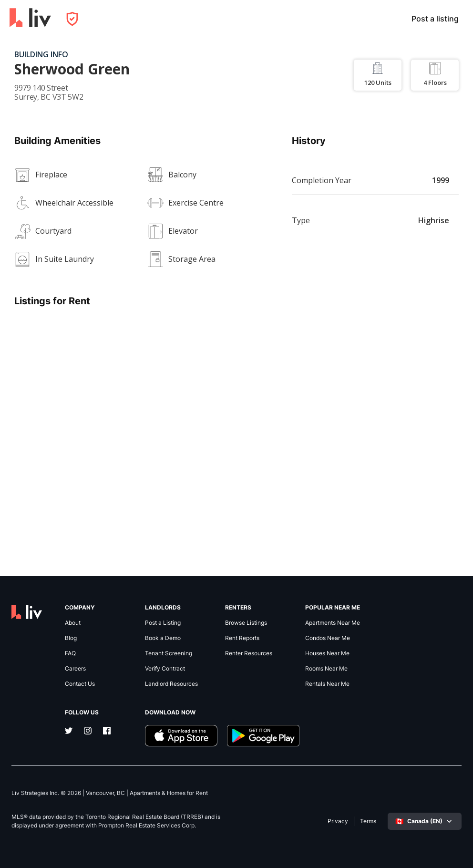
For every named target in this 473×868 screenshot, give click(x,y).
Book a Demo (163, 638)
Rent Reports (242, 638)
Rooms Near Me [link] (326, 669)
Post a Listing (163, 623)
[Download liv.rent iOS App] (181, 736)
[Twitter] (69, 732)
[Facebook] (107, 732)
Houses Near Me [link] (327, 653)
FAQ (70, 653)
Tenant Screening (169, 653)
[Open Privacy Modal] (72, 19)
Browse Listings (246, 623)
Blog (71, 638)
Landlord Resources (171, 684)
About (73, 623)
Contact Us (80, 684)
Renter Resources (249, 653)
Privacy (338, 821)
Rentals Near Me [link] (327, 684)
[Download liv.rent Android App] (263, 736)
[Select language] (425, 821)
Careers (75, 669)
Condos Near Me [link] (328, 638)
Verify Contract (165, 669)
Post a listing (435, 19)
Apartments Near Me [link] (333, 623)
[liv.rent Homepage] (30, 19)
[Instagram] (88, 732)
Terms (368, 821)
